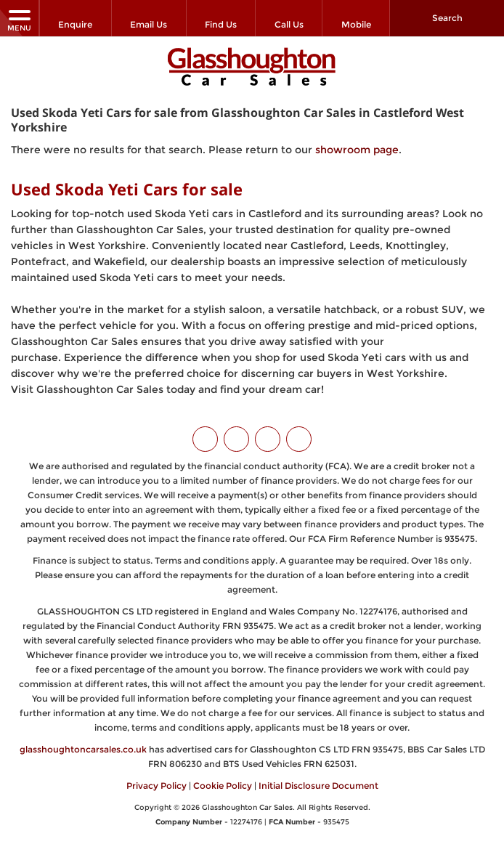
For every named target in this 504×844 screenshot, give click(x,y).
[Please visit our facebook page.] (236, 439)
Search (447, 18)
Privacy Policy (157, 786)
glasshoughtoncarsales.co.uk (83, 749)
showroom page (357, 150)
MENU (19, 20)
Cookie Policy (223, 786)
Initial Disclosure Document (318, 786)
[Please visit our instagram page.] (268, 439)
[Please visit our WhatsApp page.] (299, 439)
